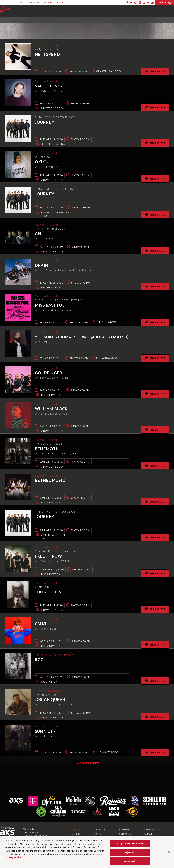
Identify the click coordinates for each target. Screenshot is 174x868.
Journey (45, 122)
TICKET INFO (101, 830)
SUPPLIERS (149, 834)
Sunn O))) (45, 732)
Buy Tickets (55, 2)
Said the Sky (49, 86)
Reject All (130, 853)
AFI (38, 234)
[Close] (169, 853)
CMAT (41, 624)
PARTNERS (75, 834)
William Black (51, 409)
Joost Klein (48, 592)
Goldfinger (49, 373)
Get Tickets (155, 609)
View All (169, 24)
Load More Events (87, 763)
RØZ (39, 660)
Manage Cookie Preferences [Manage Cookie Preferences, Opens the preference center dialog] (130, 844)
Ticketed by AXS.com (86, 25)
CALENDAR (75, 830)
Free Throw (48, 556)
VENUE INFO (125, 830)
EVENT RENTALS (151, 830)
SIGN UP (98, 834)
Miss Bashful (50, 305)
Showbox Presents (5, 10)
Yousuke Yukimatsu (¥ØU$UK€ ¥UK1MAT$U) (82, 337)
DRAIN (42, 266)
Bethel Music (50, 481)
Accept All (130, 862)
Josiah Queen (50, 700)
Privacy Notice (13, 858)
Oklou (42, 162)
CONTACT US (125, 834)
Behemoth (47, 449)
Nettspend (47, 55)
